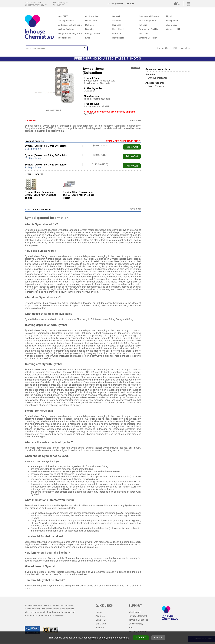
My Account (135, 612)
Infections (117, 34)
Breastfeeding (65, 38)
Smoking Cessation (148, 38)
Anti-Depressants (158, 78)
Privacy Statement (138, 616)
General (116, 16)
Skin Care (144, 34)
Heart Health (118, 29)
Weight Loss (172, 25)
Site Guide (101, 624)
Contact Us (161, 48)
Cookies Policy (137, 624)
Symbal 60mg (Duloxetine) (78, 192)
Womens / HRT (173, 29)
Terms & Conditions (139, 620)
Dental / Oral (91, 21)
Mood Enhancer (157, 86)
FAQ (174, 48)
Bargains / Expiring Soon (70, 34)
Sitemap (100, 628)
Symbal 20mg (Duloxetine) (39, 192)
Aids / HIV (63, 16)
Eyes (88, 38)
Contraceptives (92, 16)
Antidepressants (66, 21)
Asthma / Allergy (66, 29)
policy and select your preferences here (108, 638)
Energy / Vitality (92, 34)
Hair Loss (117, 25)
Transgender (172, 21)
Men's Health (118, 38)
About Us (185, 48)
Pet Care (143, 25)
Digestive (90, 29)
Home (99, 612)
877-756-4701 (128, 4)
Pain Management (148, 21)
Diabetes (89, 25)
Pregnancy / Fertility (148, 29)
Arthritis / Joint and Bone (70, 25)
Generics (116, 21)
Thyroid (169, 16)
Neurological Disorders (150, 16)
